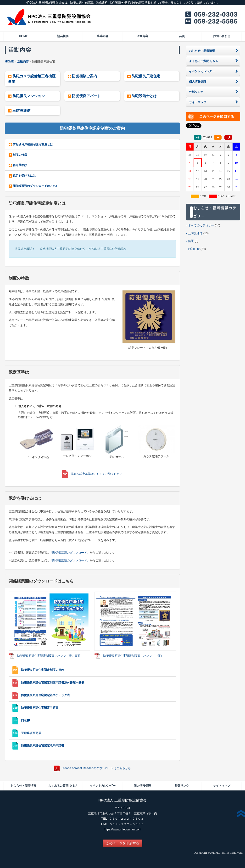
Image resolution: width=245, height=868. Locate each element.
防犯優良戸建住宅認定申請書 (40, 708)
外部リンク (182, 786)
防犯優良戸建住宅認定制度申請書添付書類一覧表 (53, 683)
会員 (182, 36)
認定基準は (20, 165)
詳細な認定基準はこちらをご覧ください (97, 474)
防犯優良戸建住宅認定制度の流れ (43, 670)
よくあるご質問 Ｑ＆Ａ (63, 786)
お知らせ (194, 249)
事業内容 (103, 36)
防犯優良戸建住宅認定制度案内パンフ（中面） (133, 656)
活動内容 (142, 36)
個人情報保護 (142, 786)
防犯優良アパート (86, 96)
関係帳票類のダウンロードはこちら (36, 186)
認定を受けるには (24, 176)
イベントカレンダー (103, 786)
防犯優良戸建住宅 (146, 76)
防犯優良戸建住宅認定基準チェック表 (45, 695)
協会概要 (63, 36)
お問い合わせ (222, 36)
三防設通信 (21, 110)
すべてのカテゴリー (201, 225)
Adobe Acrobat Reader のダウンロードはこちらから (97, 768)
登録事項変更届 (31, 733)
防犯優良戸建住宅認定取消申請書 (43, 745)
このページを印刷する (122, 843)
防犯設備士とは (144, 96)
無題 (191, 241)
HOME (23, 36)
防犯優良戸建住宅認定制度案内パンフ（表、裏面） (50, 656)
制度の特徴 (20, 155)
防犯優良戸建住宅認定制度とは (33, 144)
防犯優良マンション (29, 96)
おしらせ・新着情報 (23, 786)
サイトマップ (222, 786)
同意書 (25, 720)
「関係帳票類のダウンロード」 (70, 553)
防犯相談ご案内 (85, 76)
